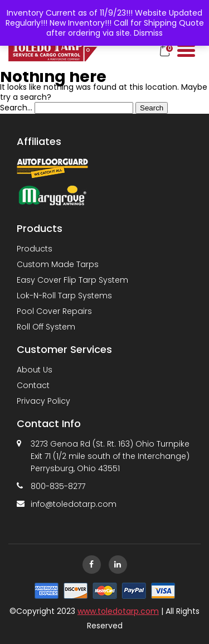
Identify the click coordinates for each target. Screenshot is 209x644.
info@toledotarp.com (74, 504)
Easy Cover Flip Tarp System (72, 280)
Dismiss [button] (148, 33)
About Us (35, 370)
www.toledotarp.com (118, 611)
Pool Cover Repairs (54, 311)
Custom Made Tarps (58, 264)
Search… (16, 108)
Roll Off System (46, 327)
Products (35, 249)
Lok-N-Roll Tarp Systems (64, 296)
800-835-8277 (58, 486)
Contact (33, 385)
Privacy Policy (43, 401)
